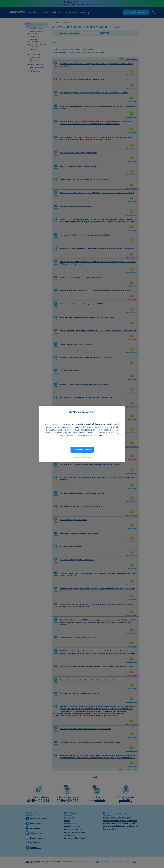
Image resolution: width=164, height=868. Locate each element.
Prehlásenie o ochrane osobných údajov (87, 435)
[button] (82, 457)
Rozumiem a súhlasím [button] (82, 450)
